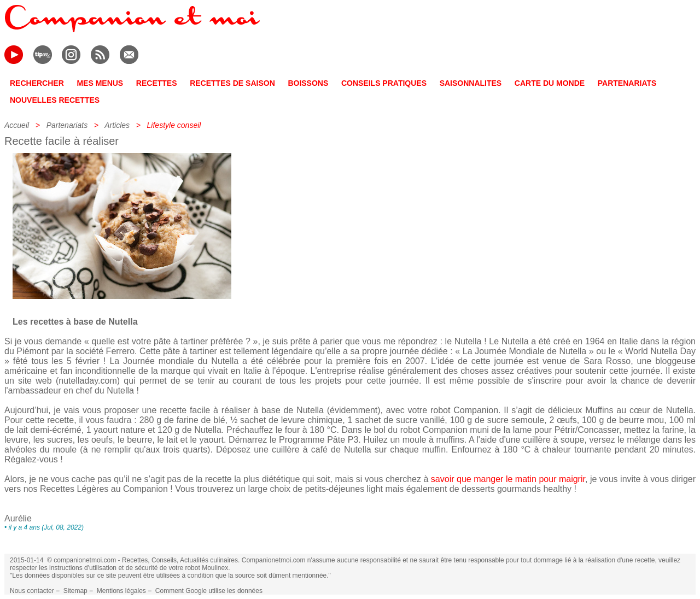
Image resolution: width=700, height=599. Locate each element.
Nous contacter (32, 591)
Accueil (17, 125)
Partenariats (67, 125)
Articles (117, 125)
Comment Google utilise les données (209, 591)
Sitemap (75, 591)
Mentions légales (121, 591)
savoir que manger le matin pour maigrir (508, 479)
